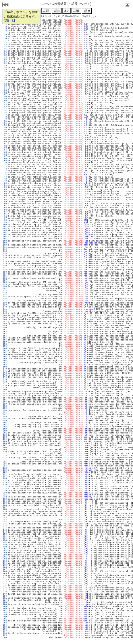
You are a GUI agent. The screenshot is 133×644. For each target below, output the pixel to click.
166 (5, 361)
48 (5, 117)
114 (5, 253)
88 (5, 200)
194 (5, 419)
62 (5, 146)
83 (5, 189)
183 (5, 396)
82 (5, 187)
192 (5, 414)
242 (5, 518)
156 (5, 340)
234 (5, 501)
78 (5, 179)
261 (5, 557)
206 (5, 443)
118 (5, 262)
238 (5, 509)
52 (5, 125)
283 (5, 602)
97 (5, 218)
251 (5, 536)
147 (5, 322)
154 (5, 336)
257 (5, 549)
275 (5, 586)
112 (5, 249)
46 (5, 113)
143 (5, 313)
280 (5, 596)
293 (5, 623)
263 (5, 561)
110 (5, 245)
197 (5, 425)
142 (5, 311)
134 (5, 295)
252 (5, 538)
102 (5, 229)
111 (5, 247)
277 (5, 590)
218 (5, 468)
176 (5, 381)
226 (5, 484)
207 (5, 445)
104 (5, 233)
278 (5, 592)
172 (5, 373)
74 (5, 171)
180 (5, 390)
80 (5, 183)
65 (5, 152)
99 (5, 222)
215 (5, 462)
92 (5, 208)
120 (5, 266)
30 (5, 80)
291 (5, 619)
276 (5, 588)
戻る (6, 5)
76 (5, 175)
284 (5, 604)
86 (5, 195)
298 (5, 633)
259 (5, 553)
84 (5, 191)
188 (5, 406)
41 (5, 103)
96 (5, 216)
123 (5, 272)
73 (5, 169)
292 (5, 621)
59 (5, 140)
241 (5, 515)
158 (5, 344)
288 (5, 613)
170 (5, 369)
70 (5, 162)
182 (5, 394)
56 (5, 134)
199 (5, 429)
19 (5, 57)
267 (5, 569)
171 (5, 371)
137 (5, 301)
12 (5, 43)
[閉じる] (9, 21)
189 (5, 408)
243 (5, 520)
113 (5, 251)
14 (5, 47)
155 (5, 338)
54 (5, 129)
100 (5, 224)
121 (5, 268)
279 (5, 594)
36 (5, 92)
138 (5, 303)
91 (5, 206)
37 (5, 94)
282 (5, 600)
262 (5, 559)
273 (5, 582)
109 (5, 243)
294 (5, 625)
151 (5, 330)
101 (5, 226)
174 (5, 377)
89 (5, 202)
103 (5, 231)
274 (5, 584)
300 (5, 637)
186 (5, 402)
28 (5, 76)
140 (5, 307)
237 (5, 507)
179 (5, 388)
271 (5, 577)
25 (5, 69)
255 (5, 544)
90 (5, 204)
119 (5, 264)
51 (5, 123)
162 (5, 352)
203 (5, 437)
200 (5, 431)
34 (5, 88)
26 (5, 72)
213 (5, 458)
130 (5, 286)
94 (5, 212)
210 (5, 452)
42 (5, 105)
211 (5, 454)
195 (5, 421)
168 (5, 365)
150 (5, 328)
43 (5, 107)
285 (5, 606)
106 (5, 237)
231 (5, 495)
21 (5, 61)
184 (5, 398)
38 (5, 96)
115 (5, 255)
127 (5, 280)
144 (5, 315)
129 (5, 284)
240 (5, 513)
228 (5, 489)
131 (5, 288)
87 (5, 198)
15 (5, 49)
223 (5, 478)
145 (5, 317)
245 (5, 524)
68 (5, 158)
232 (5, 497)
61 (5, 144)
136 (5, 299)
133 (5, 293)
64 (5, 150)
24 (5, 67)
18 (5, 55)
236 (5, 505)
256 (5, 546)
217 (5, 466)
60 (5, 142)
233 (5, 499)
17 (5, 53)
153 (5, 334)
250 (5, 534)
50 (5, 121)
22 (5, 63)
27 (5, 74)
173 (5, 375)
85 (5, 193)
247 (5, 528)
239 (5, 512)
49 (5, 119)
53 (5, 127)
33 (5, 86)
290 (5, 617)
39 (5, 98)
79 (5, 181)
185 (5, 400)
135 (5, 297)
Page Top (127, 5)
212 (5, 456)
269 (5, 573)
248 (5, 530)
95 (5, 214)
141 (5, 309)
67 (5, 156)
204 (5, 439)
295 (5, 627)
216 (5, 464)
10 (5, 39)
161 (5, 350)
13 (5, 45)
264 (5, 563)
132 (5, 291)
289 (5, 615)
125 (5, 276)
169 (5, 367)
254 (5, 542)
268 (5, 571)
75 (5, 173)
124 (5, 274)
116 (5, 257)
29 (5, 78)
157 (5, 342)
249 (5, 532)
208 (5, 448)
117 (5, 260)
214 (5, 460)
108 (5, 241)
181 (5, 392)
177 (5, 383)
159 (5, 346)
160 (5, 348)
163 (5, 355)
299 (5, 635)
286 (5, 608)
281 (5, 598)
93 (5, 210)
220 (5, 472)
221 (5, 474)
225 (5, 483)
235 (5, 503)
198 (5, 427)
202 (5, 435)
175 (5, 379)
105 (5, 235)
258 (5, 551)
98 (5, 220)
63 (5, 148)
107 (5, 239)
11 (5, 41)
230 (5, 493)
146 (5, 319)
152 (5, 332)
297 (5, 631)
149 (5, 326)
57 (5, 136)
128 (5, 282)
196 (5, 423)
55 (5, 131)
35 (5, 90)
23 (5, 65)
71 (5, 165)
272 (5, 580)
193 (5, 417)
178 (5, 386)
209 (5, 450)
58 (5, 138)
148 (5, 324)
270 (5, 575)
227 (5, 487)
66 (5, 154)
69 (5, 160)
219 (5, 470)
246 (5, 526)
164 (5, 357)
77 (5, 177)
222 (5, 476)
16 (5, 51)
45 (5, 111)
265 (5, 565)
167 (5, 363)
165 (5, 359)
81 (5, 185)
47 (5, 115)
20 (5, 59)
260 (5, 555)
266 (5, 567)
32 (5, 84)
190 (5, 410)
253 (5, 540)
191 (5, 412)
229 (5, 491)
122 (5, 270)
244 (5, 522)
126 (5, 278)
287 (5, 610)
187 (5, 404)
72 (5, 167)
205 (5, 441)
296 (5, 629)
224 (5, 481)
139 (5, 305)
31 (5, 82)
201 (5, 433)
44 (5, 109)
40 (5, 100)
